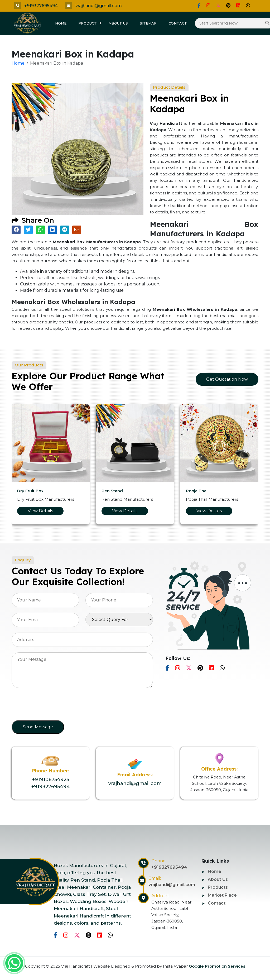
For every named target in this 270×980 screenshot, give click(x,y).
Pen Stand (112, 491)
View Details (40, 511)
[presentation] (52, 706)
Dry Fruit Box (30, 491)
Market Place (222, 895)
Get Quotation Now (227, 379)
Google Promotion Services (216, 966)
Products (218, 887)
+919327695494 (41, 6)
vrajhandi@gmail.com (99, 6)
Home (61, 23)
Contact (178, 23)
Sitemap (148, 23)
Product (88, 23)
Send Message (38, 727)
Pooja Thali (197, 491)
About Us (118, 23)
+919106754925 (51, 780)
